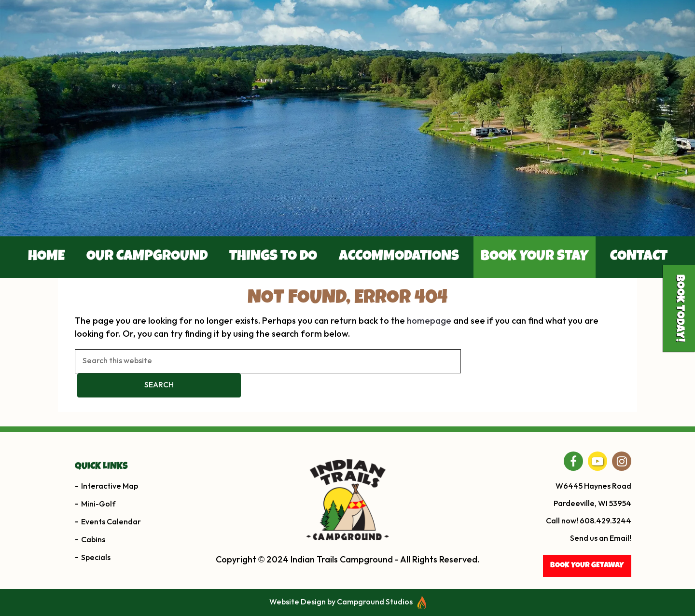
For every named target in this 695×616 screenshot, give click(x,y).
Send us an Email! (601, 539)
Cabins (93, 540)
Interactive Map (110, 486)
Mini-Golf (98, 504)
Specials (96, 558)
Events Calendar (111, 522)
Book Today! (679, 308)
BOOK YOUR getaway (587, 566)
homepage (429, 321)
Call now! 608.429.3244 (589, 521)
